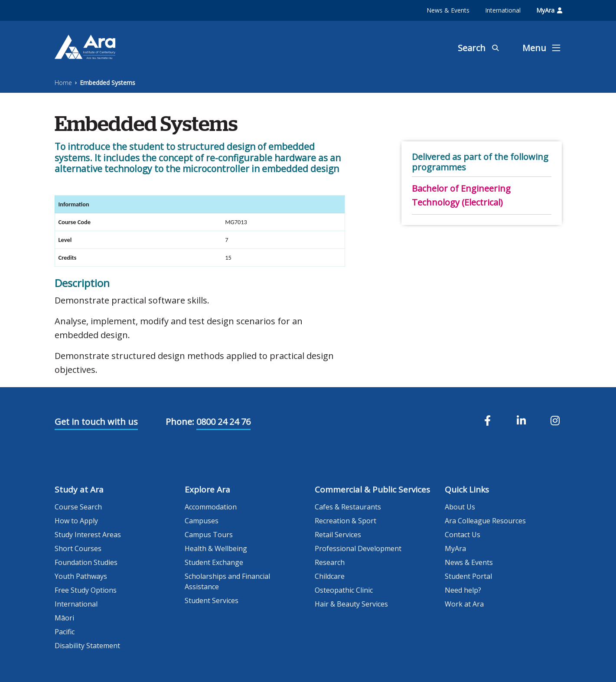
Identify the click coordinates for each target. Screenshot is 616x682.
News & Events (448, 10)
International (503, 10)
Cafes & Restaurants (348, 507)
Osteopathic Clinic (344, 590)
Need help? (463, 590)
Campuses (202, 521)
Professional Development (358, 548)
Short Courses (78, 548)
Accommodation (211, 507)
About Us (460, 507)
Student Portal (468, 576)
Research (330, 562)
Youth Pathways (81, 576)
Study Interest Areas (88, 535)
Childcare (330, 576)
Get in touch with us (96, 422)
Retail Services (338, 535)
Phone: (180, 422)
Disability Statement (87, 646)
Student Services (212, 600)
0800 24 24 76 (223, 422)
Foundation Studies (86, 562)
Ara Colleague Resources (485, 521)
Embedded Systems (108, 83)
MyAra (549, 10)
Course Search (78, 507)
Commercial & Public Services (372, 489)
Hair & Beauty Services (351, 604)
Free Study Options (86, 590)
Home (63, 83)
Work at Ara (464, 604)
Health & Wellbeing (216, 548)
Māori (64, 618)
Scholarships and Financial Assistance (227, 581)
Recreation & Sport (345, 521)
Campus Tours (209, 535)
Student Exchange (214, 562)
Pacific (65, 632)
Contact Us (463, 535)
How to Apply (76, 521)
